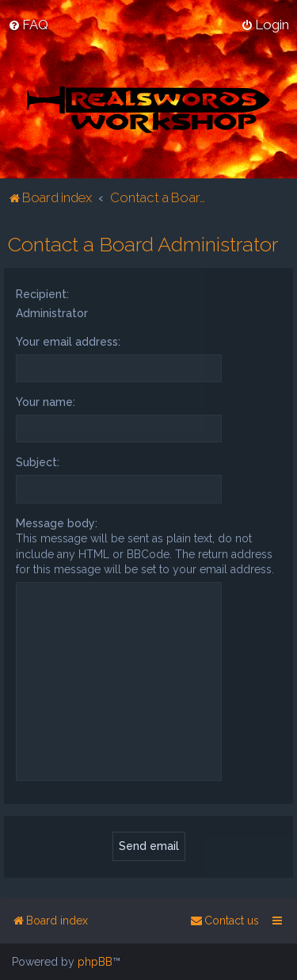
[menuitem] (28, 25)
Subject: (38, 462)
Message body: (57, 523)
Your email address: (68, 341)
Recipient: (42, 293)
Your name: (46, 402)
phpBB (95, 962)
